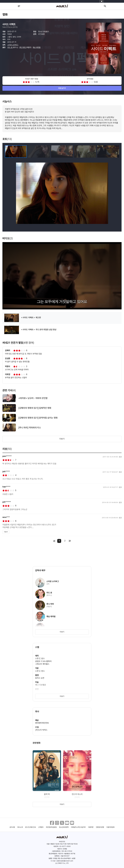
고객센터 (41, 827)
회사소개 (20, 827)
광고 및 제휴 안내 (30, 827)
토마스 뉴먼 (40, 678)
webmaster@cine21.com (65, 861)
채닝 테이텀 (37, 47)
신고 (120, 457)
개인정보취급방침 (51, 827)
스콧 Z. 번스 (40, 658)
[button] (116, 153)
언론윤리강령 (100, 827)
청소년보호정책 (64, 827)
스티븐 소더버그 (13, 45)
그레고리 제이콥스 (42, 664)
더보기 (62, 439)
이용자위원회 (110, 827)
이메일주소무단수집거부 (78, 827)
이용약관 (91, 827)
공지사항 (12, 827)
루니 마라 (23, 47)
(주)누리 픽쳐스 (41, 730)
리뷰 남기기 (62, 88)
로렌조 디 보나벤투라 (43, 661)
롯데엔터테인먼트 (42, 723)
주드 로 (10, 47)
